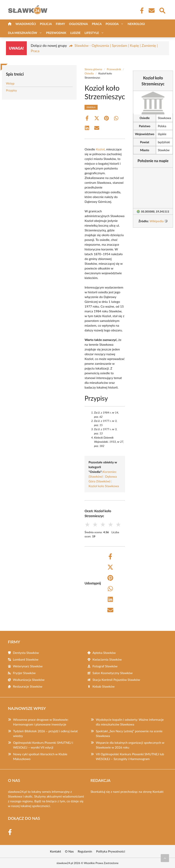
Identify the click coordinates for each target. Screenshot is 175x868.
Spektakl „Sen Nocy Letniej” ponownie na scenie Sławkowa (129, 733)
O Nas (69, 851)
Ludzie (75, 33)
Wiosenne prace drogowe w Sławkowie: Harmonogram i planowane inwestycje (41, 722)
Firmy (60, 24)
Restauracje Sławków (28, 686)
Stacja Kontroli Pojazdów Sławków (116, 680)
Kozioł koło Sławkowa (104, 486)
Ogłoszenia (78, 24)
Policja (46, 24)
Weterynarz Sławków (28, 666)
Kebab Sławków (104, 686)
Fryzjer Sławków (24, 673)
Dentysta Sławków (26, 653)
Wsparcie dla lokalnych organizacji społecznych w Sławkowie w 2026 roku (130, 745)
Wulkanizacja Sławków (29, 680)
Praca (97, 24)
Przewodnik (56, 33)
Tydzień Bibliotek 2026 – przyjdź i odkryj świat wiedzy (45, 733)
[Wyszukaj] (162, 10)
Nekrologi (136, 24)
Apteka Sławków (104, 653)
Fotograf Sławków (105, 666)
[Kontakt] (151, 11)
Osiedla (89, 73)
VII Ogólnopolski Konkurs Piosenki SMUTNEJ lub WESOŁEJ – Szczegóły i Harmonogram (130, 756)
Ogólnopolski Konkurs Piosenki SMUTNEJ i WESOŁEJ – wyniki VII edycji (43, 745)
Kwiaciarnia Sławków (107, 659)
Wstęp (10, 83)
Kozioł (100, 149)
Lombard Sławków (26, 659)
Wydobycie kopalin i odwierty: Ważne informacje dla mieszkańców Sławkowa (130, 722)
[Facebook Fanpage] (141, 11)
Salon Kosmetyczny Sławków (112, 673)
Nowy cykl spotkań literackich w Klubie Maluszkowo (40, 756)
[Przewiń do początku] (165, 858)
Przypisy (11, 90)
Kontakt (158, 791)
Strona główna (93, 69)
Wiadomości (26, 24)
